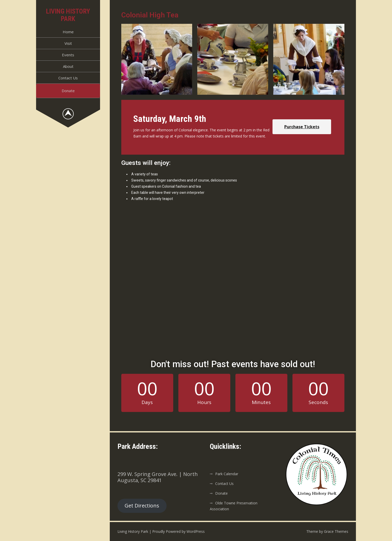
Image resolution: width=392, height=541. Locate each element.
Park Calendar (227, 474)
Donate (68, 91)
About (68, 66)
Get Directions (142, 506)
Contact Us (68, 78)
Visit (68, 43)
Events (68, 55)
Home (68, 32)
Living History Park (68, 15)
